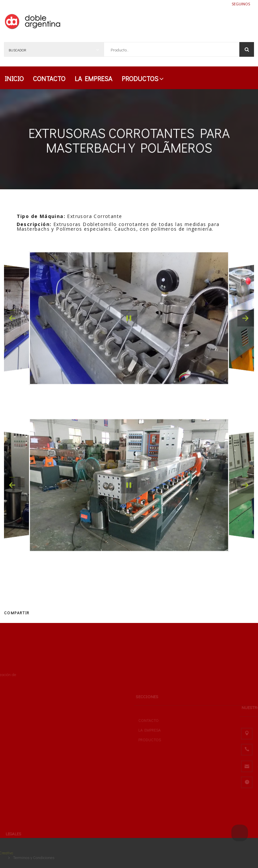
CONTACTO (49, 78)
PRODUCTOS (143, 78)
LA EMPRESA (93, 78)
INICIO (14, 78)
